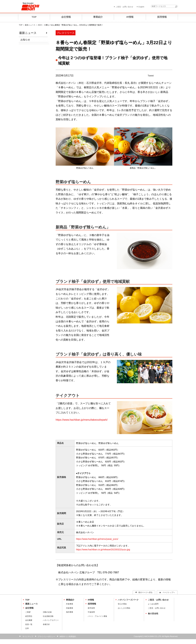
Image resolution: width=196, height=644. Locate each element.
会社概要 (29, 620)
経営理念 (29, 616)
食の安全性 (153, 614)
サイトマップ (28, 636)
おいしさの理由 (124, 608)
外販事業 (70, 608)
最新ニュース (30, 25)
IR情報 (91, 600)
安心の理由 (122, 604)
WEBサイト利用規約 (68, 636)
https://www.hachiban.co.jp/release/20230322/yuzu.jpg (103, 550)
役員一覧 (29, 624)
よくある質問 (153, 604)
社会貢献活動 (48, 616)
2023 (40, 25)
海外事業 (70, 612)
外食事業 (70, 604)
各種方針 (46, 624)
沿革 (27, 628)
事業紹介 (70, 600)
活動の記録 (47, 612)
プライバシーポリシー (46, 636)
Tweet (151, 76)
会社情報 (29, 608)
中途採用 (91, 612)
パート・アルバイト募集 (97, 616)
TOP (21, 25)
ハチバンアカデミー (51, 620)
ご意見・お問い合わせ (158, 600)
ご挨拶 (28, 612)
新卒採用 (91, 608)
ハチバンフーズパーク (128, 600)
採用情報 (92, 604)
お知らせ (25, 40)
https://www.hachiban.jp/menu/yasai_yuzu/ (97, 539)
